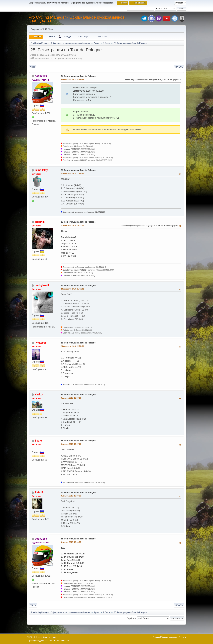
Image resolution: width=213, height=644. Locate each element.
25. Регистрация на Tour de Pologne (78, 76)
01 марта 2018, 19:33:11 (71, 496)
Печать (179, 67)
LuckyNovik (42, 285)
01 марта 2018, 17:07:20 (71, 444)
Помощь (156, 637)
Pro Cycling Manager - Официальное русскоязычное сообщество (77, 19)
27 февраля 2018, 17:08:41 (72, 173)
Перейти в (131, 618)
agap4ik (40, 222)
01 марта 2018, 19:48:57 (71, 542)
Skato (38, 441)
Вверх (33, 605)
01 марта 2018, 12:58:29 (71, 398)
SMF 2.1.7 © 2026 (34, 637)
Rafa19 (39, 492)
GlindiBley (41, 170)
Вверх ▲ (183, 637)
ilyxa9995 (41, 343)
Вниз (32, 67)
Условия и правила (169, 637)
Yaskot (39, 395)
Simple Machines (49, 637)
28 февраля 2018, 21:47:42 (72, 289)
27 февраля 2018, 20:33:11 (72, 225)
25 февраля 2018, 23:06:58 (72, 80)
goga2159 (41, 76)
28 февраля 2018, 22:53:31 (72, 346)
